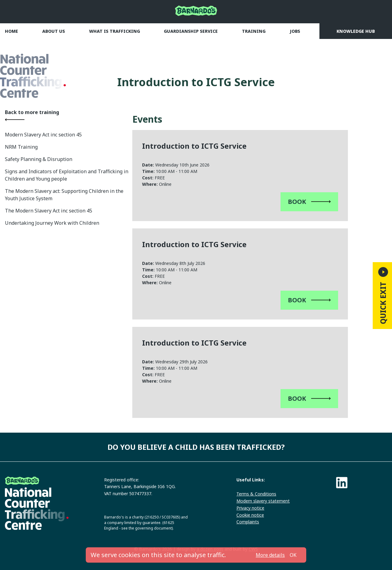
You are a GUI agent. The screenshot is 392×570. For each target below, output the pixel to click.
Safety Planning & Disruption (39, 159)
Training (254, 31)
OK (293, 555)
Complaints (248, 522)
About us (54, 31)
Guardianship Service (191, 31)
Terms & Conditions (256, 494)
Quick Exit (383, 296)
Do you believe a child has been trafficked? (196, 447)
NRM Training (21, 147)
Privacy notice (250, 508)
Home (11, 31)
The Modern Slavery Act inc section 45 (49, 211)
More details (270, 555)
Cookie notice (250, 515)
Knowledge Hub (356, 31)
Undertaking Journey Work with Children (52, 223)
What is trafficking (115, 31)
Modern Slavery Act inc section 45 (43, 135)
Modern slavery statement (263, 501)
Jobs (295, 31)
